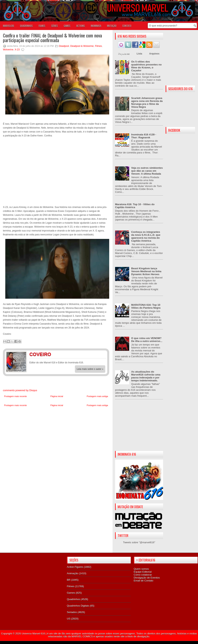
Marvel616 (9, 26)
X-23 (17, 50)
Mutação (112, 26)
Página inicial (57, 396)
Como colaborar (143, 575)
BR (69, 580)
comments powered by (20, 390)
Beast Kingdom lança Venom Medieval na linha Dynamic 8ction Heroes (146, 271)
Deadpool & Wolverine (82, 46)
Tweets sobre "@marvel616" (139, 542)
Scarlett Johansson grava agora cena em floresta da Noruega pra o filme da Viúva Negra (147, 102)
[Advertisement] (139, 428)
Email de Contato (144, 581)
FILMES (42, 26)
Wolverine (8, 50)
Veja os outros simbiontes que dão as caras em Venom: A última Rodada (147, 171)
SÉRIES (54, 26)
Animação (73, 573)
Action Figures (75, 567)
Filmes (98, 46)
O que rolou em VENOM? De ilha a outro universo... (147, 340)
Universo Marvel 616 (33, 634)
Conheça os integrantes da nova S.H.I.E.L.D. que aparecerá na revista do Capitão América (146, 236)
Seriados (72, 612)
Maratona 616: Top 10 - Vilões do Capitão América (135, 206)
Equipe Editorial (143, 572)
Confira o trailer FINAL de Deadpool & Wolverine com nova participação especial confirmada (52, 38)
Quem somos (141, 569)
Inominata (96, 26)
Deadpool (64, 46)
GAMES (67, 26)
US (69, 619)
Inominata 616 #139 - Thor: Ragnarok (144, 136)
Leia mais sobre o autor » (90, 369)
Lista (139, 54)
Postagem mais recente (15, 396)
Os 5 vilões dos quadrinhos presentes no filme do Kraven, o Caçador (146, 66)
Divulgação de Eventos (147, 578)
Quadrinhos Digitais (78, 606)
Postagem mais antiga (97, 396)
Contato (127, 26)
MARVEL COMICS (82, 636)
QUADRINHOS (26, 26)
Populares (124, 54)
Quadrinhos (73, 599)
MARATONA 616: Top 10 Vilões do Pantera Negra (146, 306)
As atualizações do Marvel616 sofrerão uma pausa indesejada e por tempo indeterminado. (146, 376)
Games (71, 593)
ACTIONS (81, 26)
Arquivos (154, 54)
